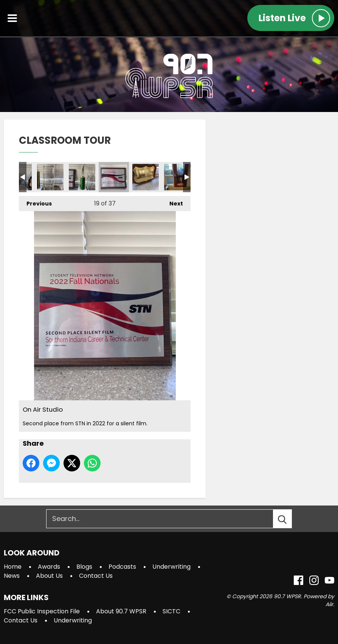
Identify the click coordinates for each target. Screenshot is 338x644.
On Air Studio (50, 177)
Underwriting (171, 567)
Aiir (329, 604)
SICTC (171, 611)
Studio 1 (177, 177)
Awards (49, 567)
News (12, 576)
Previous (35, 202)
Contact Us (96, 576)
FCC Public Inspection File (42, 611)
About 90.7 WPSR (121, 611)
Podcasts (122, 567)
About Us (49, 576)
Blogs (84, 567)
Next (172, 202)
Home (13, 567)
